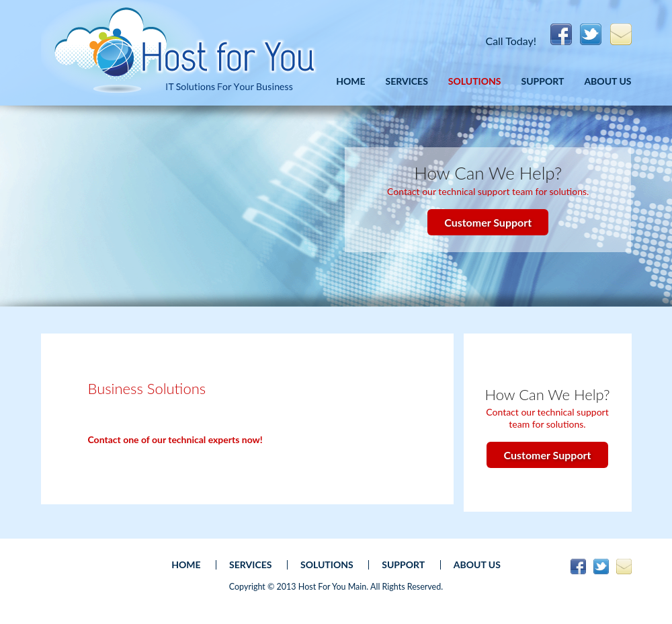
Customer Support (488, 222)
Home (350, 81)
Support (543, 81)
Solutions (475, 81)
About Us (607, 81)
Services (407, 81)
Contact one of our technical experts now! (175, 439)
